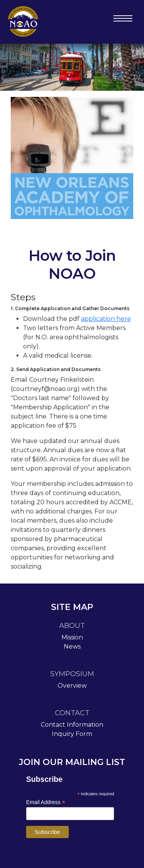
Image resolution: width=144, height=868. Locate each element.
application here (106, 319)
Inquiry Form (72, 734)
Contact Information (72, 725)
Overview (72, 686)
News (72, 647)
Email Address (46, 802)
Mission (72, 637)
